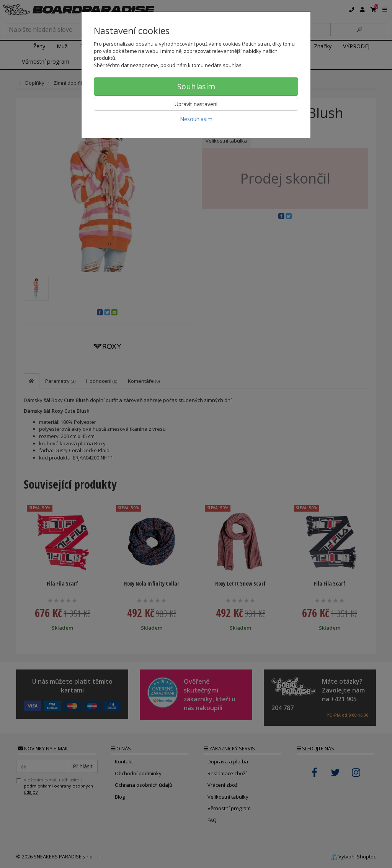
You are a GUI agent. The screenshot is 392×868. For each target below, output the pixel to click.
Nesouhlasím (196, 119)
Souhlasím (196, 86)
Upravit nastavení (196, 104)
